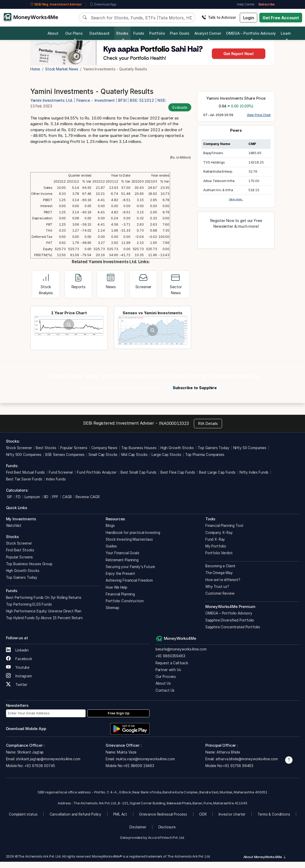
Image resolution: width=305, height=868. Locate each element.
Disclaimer (138, 827)
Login (249, 18)
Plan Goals (180, 33)
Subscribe (267, 4)
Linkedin (17, 650)
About (53, 33)
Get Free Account (281, 18)
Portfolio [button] (157, 33)
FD (18, 497)
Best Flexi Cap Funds (178, 472)
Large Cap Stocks (166, 455)
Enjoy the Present (120, 574)
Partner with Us (168, 670)
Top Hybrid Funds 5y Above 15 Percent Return (44, 618)
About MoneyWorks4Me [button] (265, 857)
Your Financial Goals (122, 553)
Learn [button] (286, 33)
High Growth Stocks (177, 448)
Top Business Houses (139, 448)
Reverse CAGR (88, 497)
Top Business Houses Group (29, 564)
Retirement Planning (122, 560)
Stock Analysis (46, 285)
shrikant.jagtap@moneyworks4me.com (48, 759)
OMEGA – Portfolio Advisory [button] (251, 33)
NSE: (162, 100)
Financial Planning (120, 594)
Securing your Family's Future (130, 567)
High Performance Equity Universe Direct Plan (44, 611)
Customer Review (220, 593)
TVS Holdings (214, 162)
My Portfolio (216, 546)
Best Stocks (46, 448)
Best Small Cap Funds (139, 472)
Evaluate (180, 107)
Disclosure (167, 827)
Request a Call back (172, 663)
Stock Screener (19, 448)
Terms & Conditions (274, 814)
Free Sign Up (119, 713)
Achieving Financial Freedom (129, 580)
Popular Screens (74, 448)
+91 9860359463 (170, 656)
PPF (55, 497)
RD (46, 497)
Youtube (18, 667)
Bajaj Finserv (213, 153)
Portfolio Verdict (219, 553)
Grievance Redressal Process (163, 814)
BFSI (122, 100)
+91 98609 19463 (139, 766)
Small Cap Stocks (103, 455)
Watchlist (14, 526)
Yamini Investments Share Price (236, 98)
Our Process (166, 677)
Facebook (19, 659)
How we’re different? (223, 580)
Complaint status (23, 814)
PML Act (120, 814)
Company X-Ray (219, 533)
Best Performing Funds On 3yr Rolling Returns (44, 598)
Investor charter (232, 814)
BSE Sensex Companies (65, 455)
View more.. (236, 199)
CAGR (67, 497)
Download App (103, 4)
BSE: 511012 (142, 100)
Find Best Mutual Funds (26, 472)
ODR (203, 814)
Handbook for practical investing (133, 533)
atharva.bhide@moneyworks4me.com (247, 759)
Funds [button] (139, 33)
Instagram (19, 676)
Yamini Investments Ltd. (52, 100)
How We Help (116, 587)
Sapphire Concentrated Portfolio (233, 627)
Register (236, 238)
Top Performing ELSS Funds (29, 604)
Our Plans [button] (74, 33)
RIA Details (208, 423)
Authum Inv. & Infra (218, 190)
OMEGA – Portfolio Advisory (229, 613)
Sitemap (112, 608)
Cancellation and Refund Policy (76, 814)
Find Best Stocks (20, 550)
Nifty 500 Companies (24, 455)
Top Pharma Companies (205, 455)
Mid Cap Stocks (134, 455)
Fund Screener (61, 472)
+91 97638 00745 (39, 766)
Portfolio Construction (125, 601)
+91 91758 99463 (238, 766)
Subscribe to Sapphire (195, 388)
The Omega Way (219, 573)
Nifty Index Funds (254, 472)
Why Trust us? (217, 587)
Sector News (176, 285)
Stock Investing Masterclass (129, 539)
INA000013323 (174, 423)
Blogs (110, 526)
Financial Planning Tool (224, 526)
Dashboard (99, 33)
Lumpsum (32, 497)
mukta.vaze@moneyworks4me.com (145, 759)
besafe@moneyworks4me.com (181, 649)
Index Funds (56, 479)
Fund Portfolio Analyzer (97, 472)
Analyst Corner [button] (208, 33)
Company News (104, 448)
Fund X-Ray (215, 539)
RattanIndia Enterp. (218, 171)
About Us (163, 683)
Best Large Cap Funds (217, 472)
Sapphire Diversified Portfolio (230, 620)
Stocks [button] (122, 33)
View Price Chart (259, 115)
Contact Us (165, 690)
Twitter (17, 685)
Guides (111, 546)
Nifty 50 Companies (250, 448)
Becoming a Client (220, 566)
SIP (9, 497)
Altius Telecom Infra (219, 181)
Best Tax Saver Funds (24, 479)
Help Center (246, 4)
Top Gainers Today (213, 448)
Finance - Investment (95, 100)
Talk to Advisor (219, 17)
